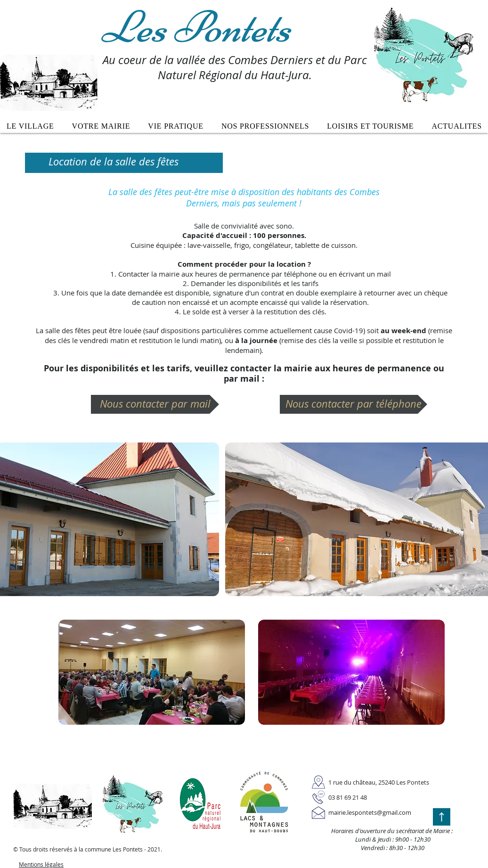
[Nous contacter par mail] (155, 404)
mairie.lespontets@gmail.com (370, 812)
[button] (101, 126)
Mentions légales (41, 864)
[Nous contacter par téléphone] (354, 404)
